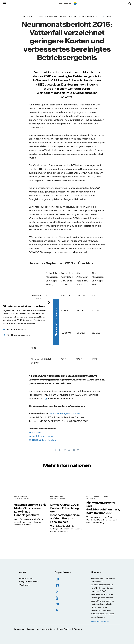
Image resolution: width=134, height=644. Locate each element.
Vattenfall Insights (58, 16)
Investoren (35, 432)
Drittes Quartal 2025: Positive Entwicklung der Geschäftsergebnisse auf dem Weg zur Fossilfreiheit (65, 513)
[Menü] (5, 3)
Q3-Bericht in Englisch (45, 440)
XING (57, 610)
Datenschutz (33, 629)
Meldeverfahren (49, 629)
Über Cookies (65, 629)
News (88, 497)
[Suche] (131, 3)
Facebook (57, 585)
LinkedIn (57, 604)
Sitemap (78, 629)
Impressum (19, 629)
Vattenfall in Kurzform (41, 436)
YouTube (57, 598)
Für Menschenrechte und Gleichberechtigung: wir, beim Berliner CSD (103, 508)
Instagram (57, 579)
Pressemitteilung (33, 16)
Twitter (57, 592)
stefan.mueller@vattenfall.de (65, 413)
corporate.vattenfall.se (61, 398)
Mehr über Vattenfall (100, 622)
